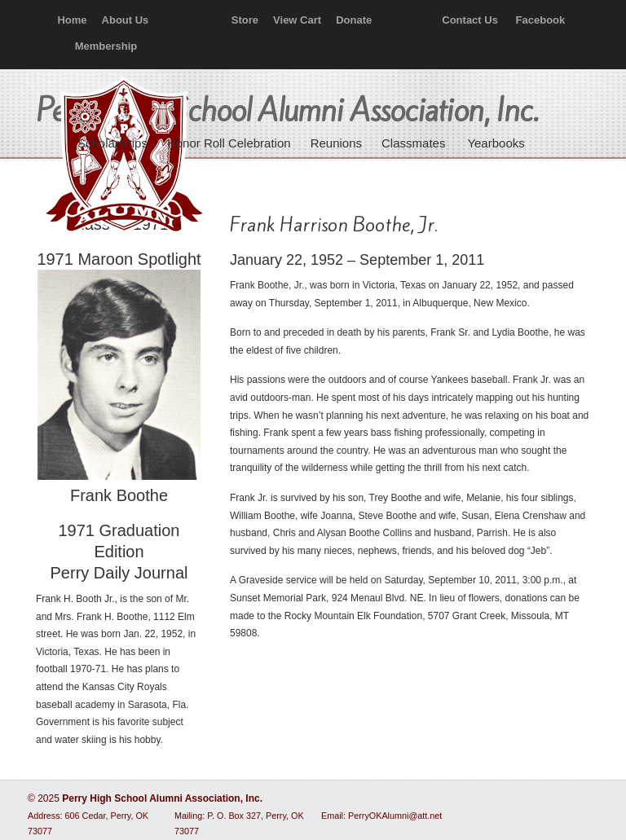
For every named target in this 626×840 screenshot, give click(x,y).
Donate (354, 20)
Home (72, 20)
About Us (126, 20)
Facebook (541, 20)
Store (245, 20)
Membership (106, 46)
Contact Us (470, 20)
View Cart (297, 20)
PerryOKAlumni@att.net (395, 816)
